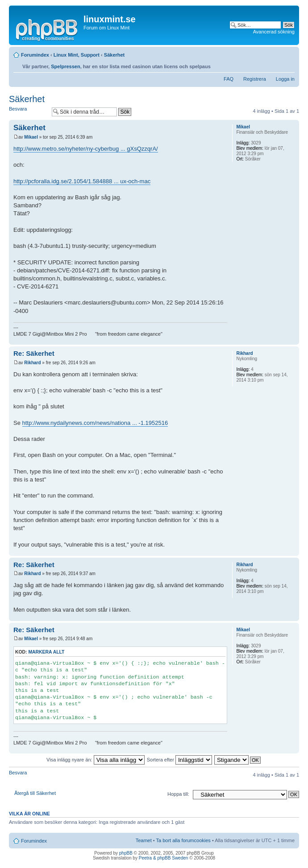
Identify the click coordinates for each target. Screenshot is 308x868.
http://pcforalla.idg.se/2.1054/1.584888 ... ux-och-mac (82, 181)
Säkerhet (114, 55)
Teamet (144, 840)
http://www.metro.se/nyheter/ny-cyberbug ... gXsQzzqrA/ (86, 149)
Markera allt (46, 652)
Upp (292, 340)
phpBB (126, 853)
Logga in (285, 79)
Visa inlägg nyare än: (96, 760)
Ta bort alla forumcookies (183, 840)
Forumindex (35, 55)
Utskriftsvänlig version (275, 64)
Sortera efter (179, 760)
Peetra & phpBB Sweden (164, 858)
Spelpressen (65, 66)
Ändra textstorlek (288, 64)
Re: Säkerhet (34, 353)
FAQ (229, 79)
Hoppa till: (178, 794)
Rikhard (32, 363)
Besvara (28, 112)
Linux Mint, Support (77, 55)
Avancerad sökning (274, 32)
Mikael (31, 137)
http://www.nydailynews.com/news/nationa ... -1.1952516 (95, 423)
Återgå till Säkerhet (35, 793)
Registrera (255, 79)
